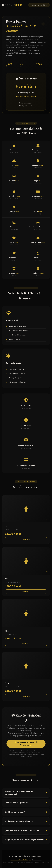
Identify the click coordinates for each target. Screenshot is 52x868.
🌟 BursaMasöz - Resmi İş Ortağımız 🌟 (26, 744)
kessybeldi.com (37, 860)
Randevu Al (26, 539)
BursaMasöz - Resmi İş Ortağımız (21, 860)
